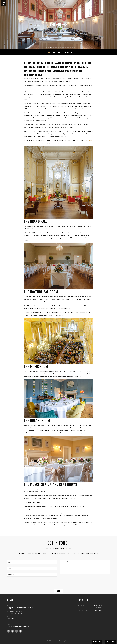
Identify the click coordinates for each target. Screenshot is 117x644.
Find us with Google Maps (14, 612)
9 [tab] (60, 48)
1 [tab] (47, 48)
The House (47, 52)
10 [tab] (62, 48)
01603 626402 (11, 619)
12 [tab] (66, 48)
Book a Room (110, 642)
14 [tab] (69, 48)
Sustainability (68, 52)
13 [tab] (68, 48)
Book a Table (97, 642)
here (87, 525)
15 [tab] (71, 48)
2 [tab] (48, 48)
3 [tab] (50, 48)
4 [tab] (52, 48)
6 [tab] (55, 48)
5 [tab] (53, 48)
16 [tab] (73, 48)
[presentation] (59, 583)
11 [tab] (64, 48)
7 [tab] (57, 48)
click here (90, 140)
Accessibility (57, 52)
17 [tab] (74, 48)
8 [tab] (59, 48)
